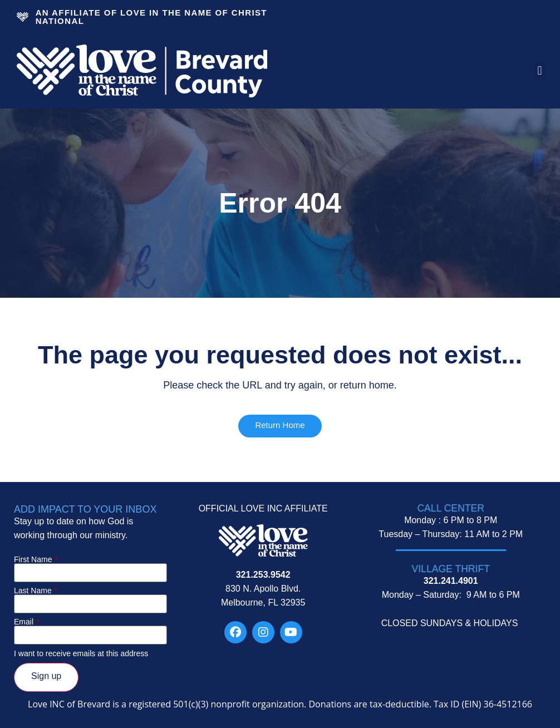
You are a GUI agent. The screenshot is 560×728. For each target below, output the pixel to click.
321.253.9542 (263, 575)
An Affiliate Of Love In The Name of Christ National (151, 17)
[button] (540, 71)
